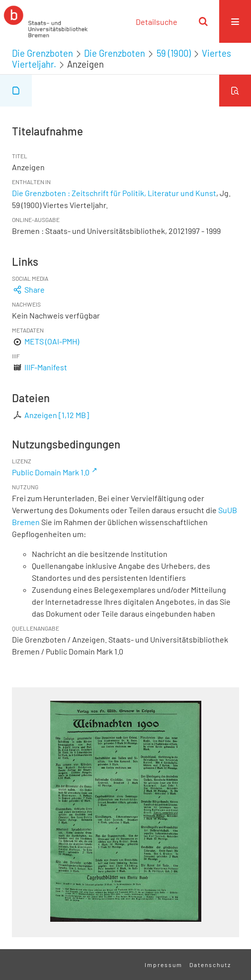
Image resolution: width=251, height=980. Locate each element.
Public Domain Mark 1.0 (51, 472)
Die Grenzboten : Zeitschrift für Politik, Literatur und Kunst (114, 193)
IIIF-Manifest (46, 367)
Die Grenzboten (42, 53)
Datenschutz (210, 965)
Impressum (164, 965)
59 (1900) (174, 53)
